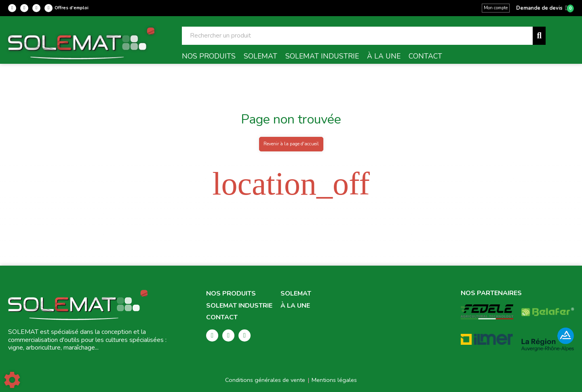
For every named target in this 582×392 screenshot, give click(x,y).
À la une (295, 306)
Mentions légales (334, 380)
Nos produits (231, 294)
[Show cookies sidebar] (12, 380)
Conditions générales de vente (265, 380)
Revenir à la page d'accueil (291, 144)
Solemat (296, 294)
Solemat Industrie (239, 306)
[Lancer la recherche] (539, 36)
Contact (222, 318)
